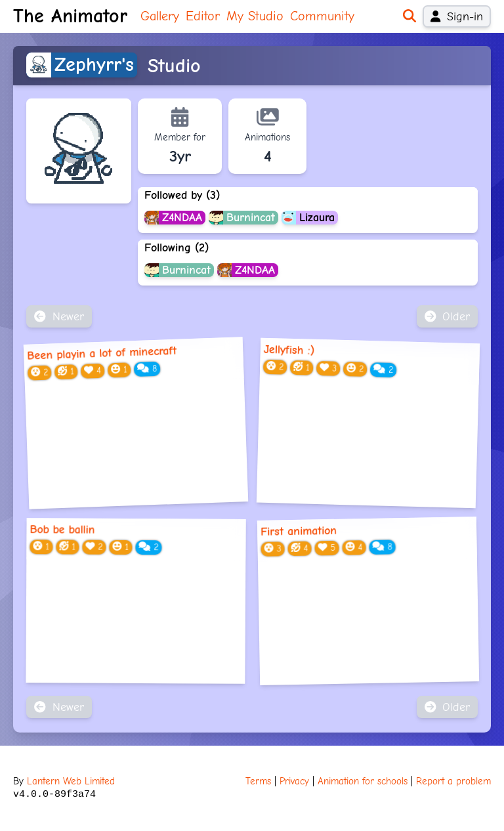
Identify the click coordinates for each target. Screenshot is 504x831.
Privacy (294, 781)
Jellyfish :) (289, 350)
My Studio (255, 16)
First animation (299, 531)
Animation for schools (363, 781)
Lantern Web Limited (71, 781)
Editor (203, 16)
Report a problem (453, 781)
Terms (258, 781)
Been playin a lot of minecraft (102, 353)
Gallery (160, 16)
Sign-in (457, 16)
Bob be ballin (63, 529)
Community (322, 16)
